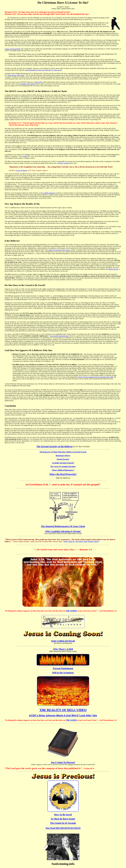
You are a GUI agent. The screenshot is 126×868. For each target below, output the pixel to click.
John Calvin (39, 82)
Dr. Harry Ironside (63, 163)
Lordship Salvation (49, 193)
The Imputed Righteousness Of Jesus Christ (63, 526)
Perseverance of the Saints (16, 75)
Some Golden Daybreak (63, 641)
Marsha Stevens (113, 269)
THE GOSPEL (72, 611)
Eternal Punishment (63, 668)
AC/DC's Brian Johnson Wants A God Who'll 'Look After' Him (63, 715)
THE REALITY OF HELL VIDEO (63, 710)
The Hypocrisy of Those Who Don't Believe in (63, 452)
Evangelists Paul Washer (27, 84)
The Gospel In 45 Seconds (63, 823)
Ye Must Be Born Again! (63, 819)
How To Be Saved (63, 815)
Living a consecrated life (13, 49)
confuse (25, 156)
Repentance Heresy (63, 456)
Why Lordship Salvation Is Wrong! (63, 531)
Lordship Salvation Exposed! (63, 463)
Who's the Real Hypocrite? (63, 474)
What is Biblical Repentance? (63, 470)
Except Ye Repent (21, 170)
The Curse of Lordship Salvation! (63, 467)
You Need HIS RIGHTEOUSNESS (63, 828)
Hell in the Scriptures (63, 673)
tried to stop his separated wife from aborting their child (95, 377)
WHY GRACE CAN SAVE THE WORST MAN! (81, 542)
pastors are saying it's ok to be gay (59, 250)
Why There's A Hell (63, 649)
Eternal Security (63, 459)
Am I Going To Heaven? (63, 762)
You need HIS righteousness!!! (59, 336)
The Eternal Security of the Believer (55, 446)
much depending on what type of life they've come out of (43, 70)
